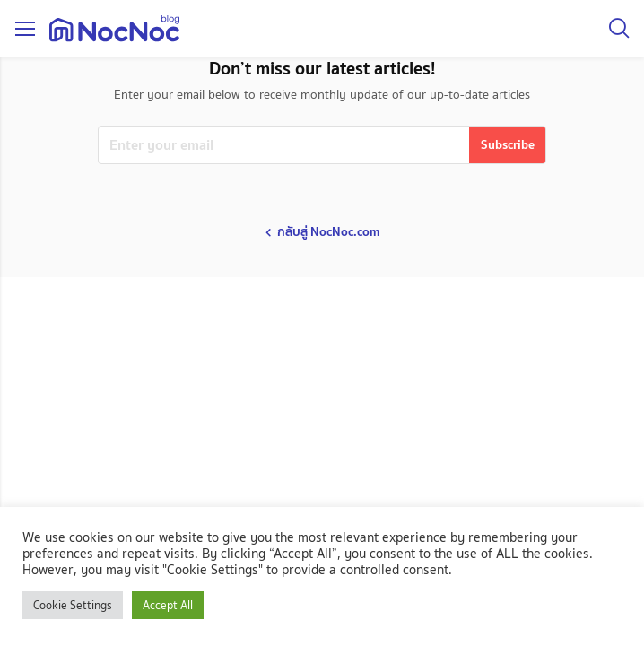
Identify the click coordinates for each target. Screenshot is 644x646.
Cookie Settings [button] (73, 605)
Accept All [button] (168, 605)
